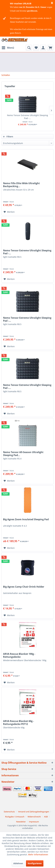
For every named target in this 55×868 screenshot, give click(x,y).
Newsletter (21, 822)
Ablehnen (18, 863)
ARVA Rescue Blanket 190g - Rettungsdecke (19, 655)
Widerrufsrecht (34, 817)
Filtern (8, 137)
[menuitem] (8, 48)
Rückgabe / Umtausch (15, 817)
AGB (46, 817)
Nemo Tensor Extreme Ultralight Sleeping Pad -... (27, 117)
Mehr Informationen (38, 854)
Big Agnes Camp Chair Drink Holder (24, 587)
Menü (8, 47)
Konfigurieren (35, 863)
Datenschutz (9, 812)
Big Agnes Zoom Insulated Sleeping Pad (26, 519)
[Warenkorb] (50, 48)
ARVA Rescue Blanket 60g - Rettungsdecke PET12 (18, 723)
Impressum (34, 822)
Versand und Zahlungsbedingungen (34, 812)
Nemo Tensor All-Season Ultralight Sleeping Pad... (23, 454)
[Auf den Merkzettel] (9, 212)
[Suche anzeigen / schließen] (29, 48)
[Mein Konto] (43, 48)
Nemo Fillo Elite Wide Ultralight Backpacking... (21, 185)
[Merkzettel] (36, 48)
